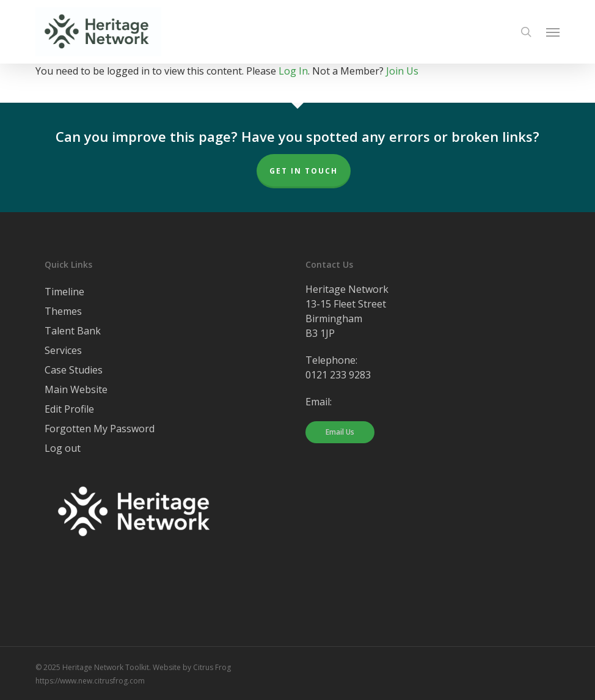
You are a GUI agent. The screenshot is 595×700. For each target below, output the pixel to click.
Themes (63, 311)
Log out (63, 448)
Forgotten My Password (100, 429)
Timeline (64, 292)
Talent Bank (73, 331)
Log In (293, 71)
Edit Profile (69, 409)
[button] (553, 32)
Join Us (402, 71)
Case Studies (74, 370)
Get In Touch (304, 171)
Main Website (76, 389)
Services (63, 350)
